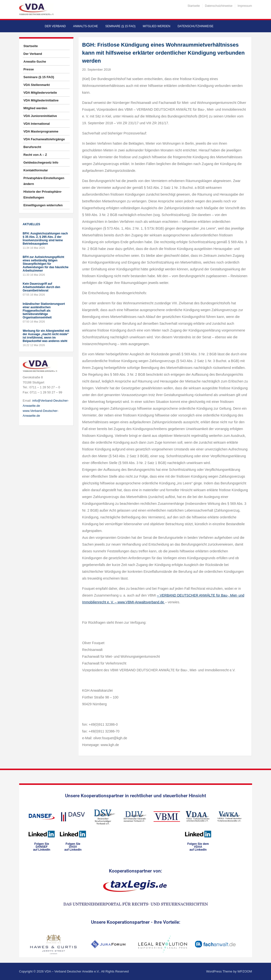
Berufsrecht (32, 147)
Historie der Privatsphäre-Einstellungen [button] (43, 195)
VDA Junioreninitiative (40, 116)
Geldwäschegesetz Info (41, 162)
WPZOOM (245, 971)
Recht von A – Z (35, 155)
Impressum (245, 6)
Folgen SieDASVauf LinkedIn (73, 847)
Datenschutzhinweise (219, 6)
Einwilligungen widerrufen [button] (43, 205)
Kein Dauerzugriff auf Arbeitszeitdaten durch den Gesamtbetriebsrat (42, 287)
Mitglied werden (157, 26)
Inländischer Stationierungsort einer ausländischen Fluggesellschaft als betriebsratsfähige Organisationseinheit (44, 311)
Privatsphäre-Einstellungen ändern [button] (44, 181)
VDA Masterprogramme (41, 131)
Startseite (194, 6)
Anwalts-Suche (86, 26)
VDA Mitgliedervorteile (40, 93)
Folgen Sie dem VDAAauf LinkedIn (198, 847)
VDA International (37, 124)
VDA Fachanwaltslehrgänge (44, 139)
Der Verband (55, 26)
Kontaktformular (36, 170)
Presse (29, 69)
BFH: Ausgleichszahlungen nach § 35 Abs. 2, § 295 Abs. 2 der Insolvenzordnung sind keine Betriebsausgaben (45, 239)
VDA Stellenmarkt (37, 85)
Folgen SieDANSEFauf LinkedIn (42, 847)
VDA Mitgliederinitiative (41, 100)
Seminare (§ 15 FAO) (120, 26)
